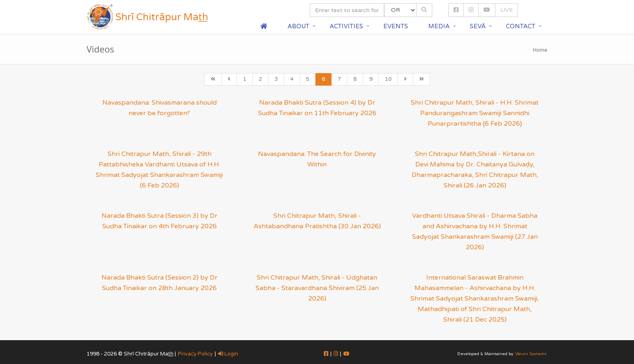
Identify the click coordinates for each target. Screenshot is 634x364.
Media (439, 26)
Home (540, 50)
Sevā (478, 26)
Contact (521, 26)
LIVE (506, 10)
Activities (346, 26)
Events (396, 26)
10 (388, 79)
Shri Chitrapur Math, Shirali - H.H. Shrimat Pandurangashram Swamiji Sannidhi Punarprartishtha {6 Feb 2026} (475, 113)
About (298, 26)
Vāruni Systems (531, 354)
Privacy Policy (195, 354)
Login (228, 354)
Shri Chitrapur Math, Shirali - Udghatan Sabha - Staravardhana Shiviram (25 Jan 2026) (317, 288)
